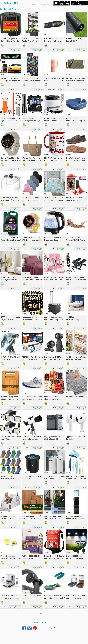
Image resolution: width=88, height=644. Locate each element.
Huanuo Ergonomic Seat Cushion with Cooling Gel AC (76, 121)
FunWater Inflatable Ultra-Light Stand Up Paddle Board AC (10, 121)
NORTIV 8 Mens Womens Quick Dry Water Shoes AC (76, 159)
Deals (33, 4)
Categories (44, 4)
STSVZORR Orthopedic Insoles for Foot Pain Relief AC (54, 598)
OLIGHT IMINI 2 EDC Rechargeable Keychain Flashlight (53, 41)
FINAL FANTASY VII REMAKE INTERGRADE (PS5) (10, 358)
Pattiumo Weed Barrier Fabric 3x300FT (75, 40)
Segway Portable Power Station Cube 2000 (53, 438)
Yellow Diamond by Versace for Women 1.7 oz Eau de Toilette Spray (11, 558)
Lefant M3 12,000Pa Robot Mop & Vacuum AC (54, 119)
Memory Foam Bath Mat (75, 397)
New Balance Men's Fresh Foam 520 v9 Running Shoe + (33, 399)
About (35, 623)
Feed (52, 623)
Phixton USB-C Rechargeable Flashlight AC (32, 121)
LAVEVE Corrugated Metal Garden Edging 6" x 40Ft (10, 40)
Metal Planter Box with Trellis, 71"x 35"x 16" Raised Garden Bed (31, 41)
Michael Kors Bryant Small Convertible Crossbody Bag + (76, 81)
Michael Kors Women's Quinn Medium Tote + (32, 159)
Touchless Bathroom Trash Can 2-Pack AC (55, 478)
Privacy (44, 623)
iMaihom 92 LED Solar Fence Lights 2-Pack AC (75, 557)
